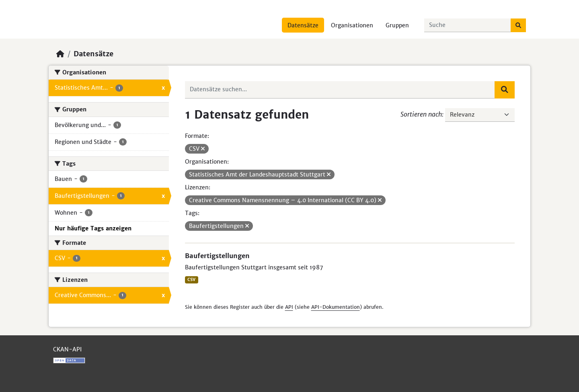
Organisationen (352, 25)
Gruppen (397, 25)
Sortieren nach (421, 114)
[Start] (60, 54)
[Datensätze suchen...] (468, 25)
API (289, 307)
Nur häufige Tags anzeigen (93, 228)
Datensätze (303, 25)
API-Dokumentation (336, 307)
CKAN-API (67, 349)
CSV (191, 280)
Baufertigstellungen (217, 256)
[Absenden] (518, 25)
